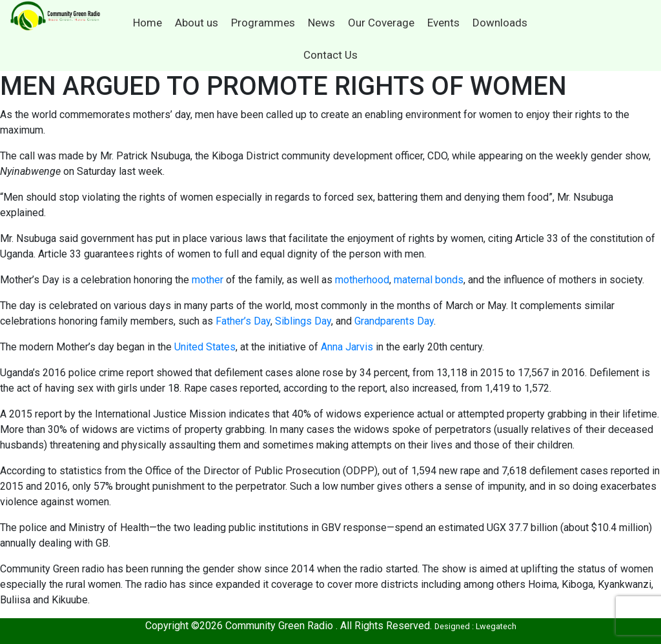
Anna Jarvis (347, 347)
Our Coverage (381, 23)
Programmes (263, 23)
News (321, 23)
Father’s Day (243, 321)
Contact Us (330, 55)
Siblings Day (303, 321)
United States (205, 347)
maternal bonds (429, 280)
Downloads (500, 23)
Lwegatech (496, 626)
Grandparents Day (394, 321)
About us (197, 23)
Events (443, 23)
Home (147, 23)
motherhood (362, 280)
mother (208, 280)
